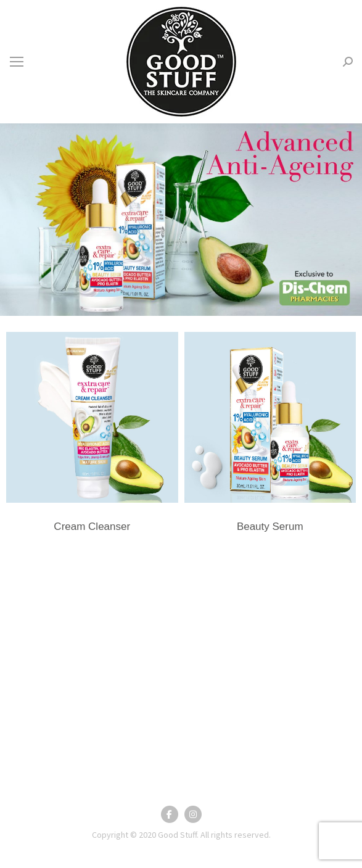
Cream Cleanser (92, 527)
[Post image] (92, 417)
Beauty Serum (270, 527)
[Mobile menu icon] (17, 62)
